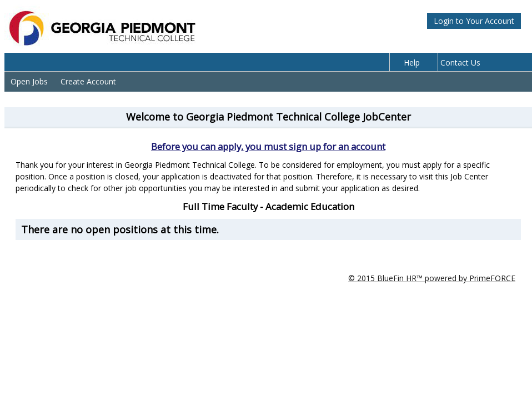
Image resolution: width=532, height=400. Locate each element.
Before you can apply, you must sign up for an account (268, 146)
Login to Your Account (474, 21)
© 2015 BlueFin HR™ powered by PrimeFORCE (432, 278)
